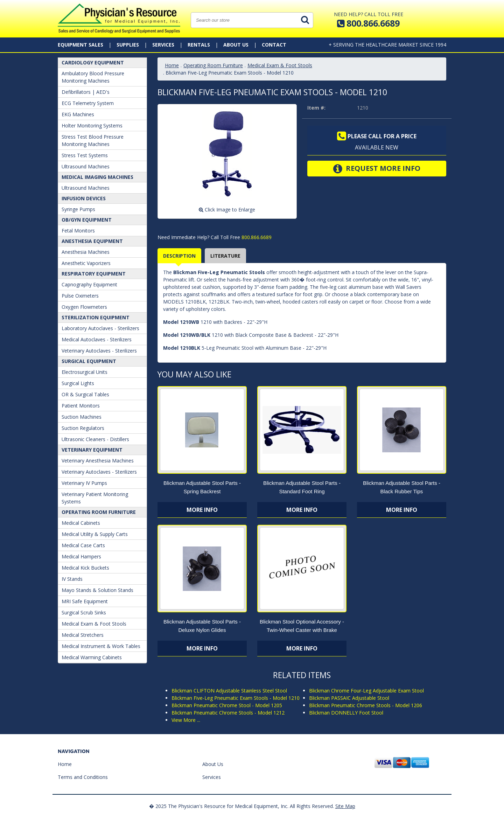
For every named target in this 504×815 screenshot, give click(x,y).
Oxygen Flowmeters (84, 307)
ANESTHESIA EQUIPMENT (92, 241)
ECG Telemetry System (88, 103)
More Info (202, 510)
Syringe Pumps (78, 209)
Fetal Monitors (78, 231)
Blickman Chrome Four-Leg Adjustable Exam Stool (366, 691)
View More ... (186, 720)
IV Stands (72, 579)
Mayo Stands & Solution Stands (97, 590)
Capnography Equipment (89, 284)
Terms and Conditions (83, 777)
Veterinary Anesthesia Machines (98, 461)
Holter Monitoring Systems (92, 126)
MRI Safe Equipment (85, 601)
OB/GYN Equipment (87, 220)
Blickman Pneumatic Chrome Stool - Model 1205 (227, 705)
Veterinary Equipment (92, 450)
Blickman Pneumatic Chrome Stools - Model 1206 (366, 705)
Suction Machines (82, 417)
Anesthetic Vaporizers (86, 263)
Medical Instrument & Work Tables (101, 646)
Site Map (345, 806)
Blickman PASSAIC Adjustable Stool (349, 698)
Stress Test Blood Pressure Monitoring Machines (93, 140)
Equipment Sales (80, 45)
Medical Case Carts (83, 545)
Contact (274, 45)
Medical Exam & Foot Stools (94, 624)
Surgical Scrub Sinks (84, 612)
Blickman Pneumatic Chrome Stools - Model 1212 (228, 713)
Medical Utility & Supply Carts (95, 534)
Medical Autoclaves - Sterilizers (97, 339)
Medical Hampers (81, 556)
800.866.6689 (256, 237)
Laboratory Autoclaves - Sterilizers (100, 328)
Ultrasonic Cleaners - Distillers (95, 439)
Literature (225, 256)
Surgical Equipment (89, 361)
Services (163, 45)
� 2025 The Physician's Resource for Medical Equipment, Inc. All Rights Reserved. (241, 806)
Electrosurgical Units (85, 372)
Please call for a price (377, 136)
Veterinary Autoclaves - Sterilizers (99, 351)
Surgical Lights (78, 383)
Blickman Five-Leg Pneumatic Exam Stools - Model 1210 (236, 698)
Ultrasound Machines (86, 166)
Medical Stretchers (83, 635)
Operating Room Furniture (99, 512)
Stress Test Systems (85, 155)
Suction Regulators (83, 428)
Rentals (199, 45)
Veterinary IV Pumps (84, 483)
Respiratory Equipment (94, 274)
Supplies (128, 45)
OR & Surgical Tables (85, 394)
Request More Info (377, 169)
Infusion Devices (84, 198)
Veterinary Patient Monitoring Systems (95, 498)
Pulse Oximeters (80, 296)
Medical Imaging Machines (97, 177)
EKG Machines (78, 114)
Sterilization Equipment (96, 317)
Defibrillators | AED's (86, 92)
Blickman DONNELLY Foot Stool (346, 713)
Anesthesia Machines (86, 252)
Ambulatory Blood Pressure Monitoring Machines (93, 77)
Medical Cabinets (81, 523)
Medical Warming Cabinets (92, 657)
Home (172, 65)
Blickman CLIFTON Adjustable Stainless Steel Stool (229, 691)
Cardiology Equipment (93, 62)
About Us (236, 45)
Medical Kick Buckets (85, 568)
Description (179, 256)
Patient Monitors (81, 406)
